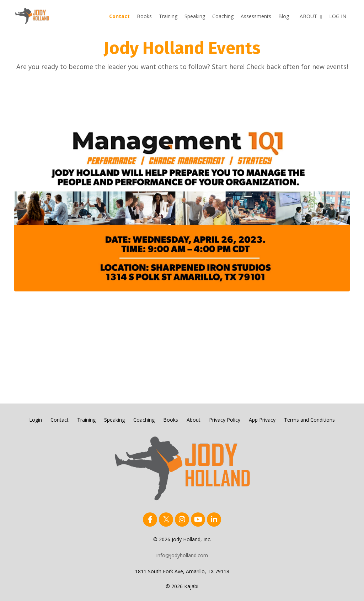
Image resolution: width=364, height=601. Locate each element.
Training (168, 16)
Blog (284, 16)
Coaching (223, 16)
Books (144, 16)
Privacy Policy (225, 420)
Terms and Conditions (309, 420)
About (194, 420)
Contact (119, 16)
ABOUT (311, 16)
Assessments (256, 16)
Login (36, 420)
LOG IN (338, 16)
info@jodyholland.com (182, 555)
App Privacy (262, 420)
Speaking (195, 16)
